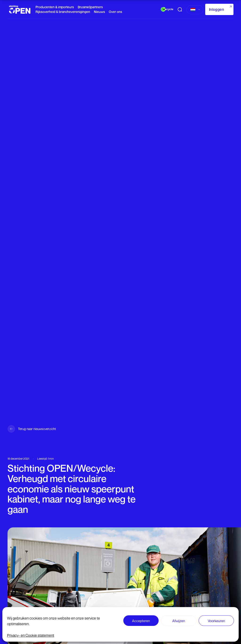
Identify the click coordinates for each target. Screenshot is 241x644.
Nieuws (99, 12)
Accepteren (141, 621)
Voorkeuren (216, 621)
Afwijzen (179, 621)
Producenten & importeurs (55, 7)
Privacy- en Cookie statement (31, 635)
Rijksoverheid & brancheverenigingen (63, 12)
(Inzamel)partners (90, 7)
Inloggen (217, 9)
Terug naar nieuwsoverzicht (37, 429)
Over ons (115, 12)
